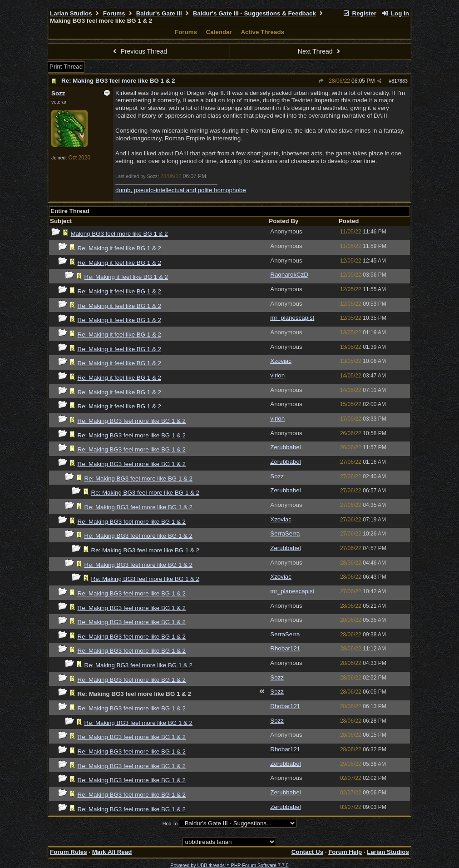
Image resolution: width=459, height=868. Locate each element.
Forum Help (345, 852)
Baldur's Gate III (159, 13)
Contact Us (307, 852)
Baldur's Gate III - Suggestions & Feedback (254, 13)
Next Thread (320, 51)
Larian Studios (71, 13)
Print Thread (66, 67)
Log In (395, 13)
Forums (114, 13)
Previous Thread (139, 51)
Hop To (170, 823)
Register (360, 13)
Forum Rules (68, 852)
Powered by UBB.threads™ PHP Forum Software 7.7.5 (229, 865)
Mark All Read (112, 852)
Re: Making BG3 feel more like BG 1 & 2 (118, 81)
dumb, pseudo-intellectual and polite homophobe (181, 190)
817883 (400, 81)
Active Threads (262, 32)
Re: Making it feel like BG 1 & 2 (119, 248)
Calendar (219, 32)
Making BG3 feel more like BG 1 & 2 (119, 234)
